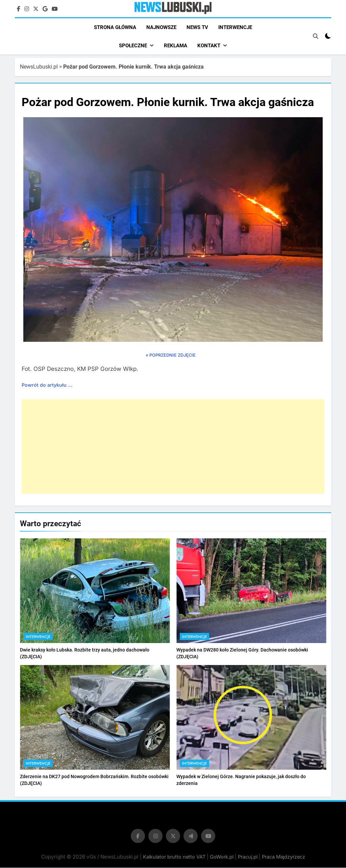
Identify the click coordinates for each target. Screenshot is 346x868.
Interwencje (38, 637)
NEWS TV (197, 27)
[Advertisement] (173, 447)
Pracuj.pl (248, 857)
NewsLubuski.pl (39, 67)
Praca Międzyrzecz (283, 857)
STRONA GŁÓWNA (115, 27)
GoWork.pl (222, 857)
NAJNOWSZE (161, 27)
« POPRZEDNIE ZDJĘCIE (171, 356)
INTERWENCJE (235, 27)
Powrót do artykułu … (47, 385)
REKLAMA (176, 46)
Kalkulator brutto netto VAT (175, 857)
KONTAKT (209, 46)
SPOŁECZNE (133, 46)
